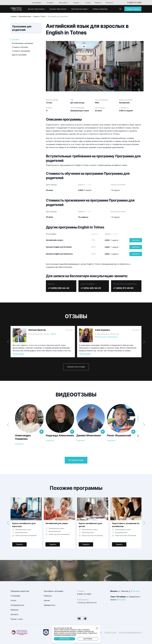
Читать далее (18, 354)
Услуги (13, 600)
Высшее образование (36, 9)
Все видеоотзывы (76, 460)
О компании (36, 3)
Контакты (109, 3)
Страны (76, 3)
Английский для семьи (57, 523)
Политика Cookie (110, 632)
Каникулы (48, 596)
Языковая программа (79, 9)
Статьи (88, 3)
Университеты (50, 605)
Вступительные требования (23, 43)
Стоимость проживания (21, 51)
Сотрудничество (17, 605)
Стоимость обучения (20, 47)
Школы (47, 600)
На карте (136, 591)
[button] (144, 342)
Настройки (88, 639)
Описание (16, 39)
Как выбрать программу (54, 591)
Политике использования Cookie (65, 635)
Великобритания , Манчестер (108, 334)
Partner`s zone (17, 619)
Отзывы (50, 3)
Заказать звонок (133, 9)
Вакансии (14, 610)
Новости (98, 3)
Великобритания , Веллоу (40, 334)
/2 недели (85, 190)
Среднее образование (58, 9)
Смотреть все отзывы (76, 367)
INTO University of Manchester (106, 337)
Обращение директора (20, 591)
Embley (53, 334)
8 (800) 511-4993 (134, 3)
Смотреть (136, 240)
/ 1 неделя (111, 240)
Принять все (64, 639)
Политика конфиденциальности (130, 632)
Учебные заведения (100, 9)
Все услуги (63, 3)
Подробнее (19, 444)
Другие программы (19, 55)
